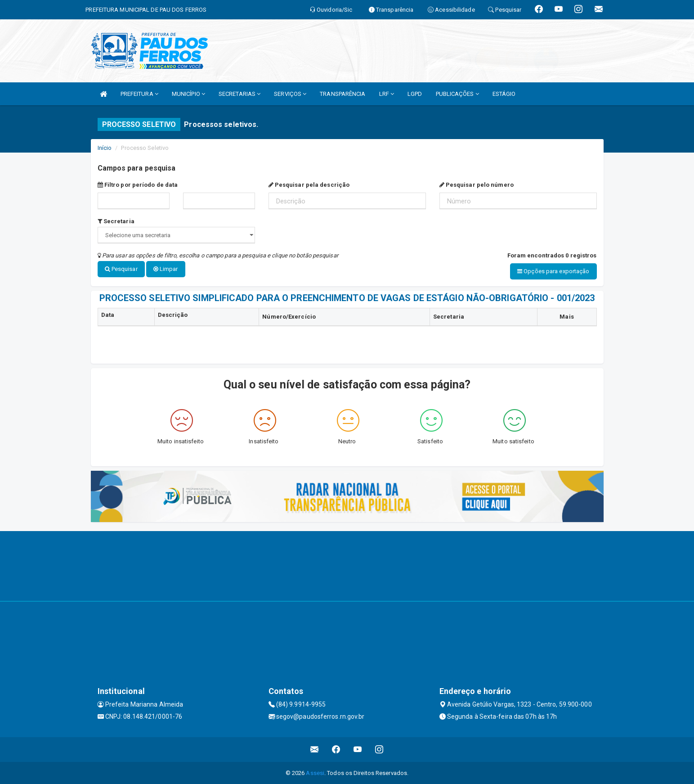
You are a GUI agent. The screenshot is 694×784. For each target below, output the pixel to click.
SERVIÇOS (290, 94)
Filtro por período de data (138, 185)
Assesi (315, 773)
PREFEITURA (139, 94)
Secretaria (116, 221)
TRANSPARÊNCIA (343, 94)
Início (105, 148)
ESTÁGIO (504, 94)
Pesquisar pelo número (477, 185)
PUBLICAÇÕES (457, 94)
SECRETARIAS (240, 94)
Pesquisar (121, 269)
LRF (387, 94)
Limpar (166, 269)
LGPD (415, 94)
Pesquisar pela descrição (309, 185)
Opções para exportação (553, 271)
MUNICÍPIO (188, 94)
